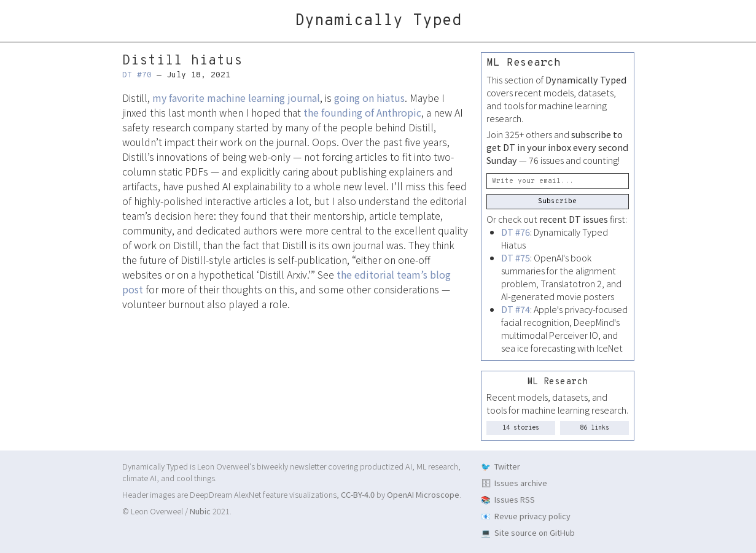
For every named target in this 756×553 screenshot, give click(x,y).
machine (226, 98)
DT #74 (516, 309)
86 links (594, 428)
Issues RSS (515, 499)
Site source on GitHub (535, 532)
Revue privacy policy (532, 516)
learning (267, 98)
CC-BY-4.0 (358, 494)
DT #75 (516, 257)
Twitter (507, 466)
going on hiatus (369, 98)
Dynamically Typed (378, 21)
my (159, 98)
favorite (187, 98)
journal (304, 98)
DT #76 (516, 232)
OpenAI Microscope (423, 494)
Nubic (200, 511)
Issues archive (521, 483)
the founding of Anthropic (362, 112)
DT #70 (137, 75)
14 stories (521, 428)
